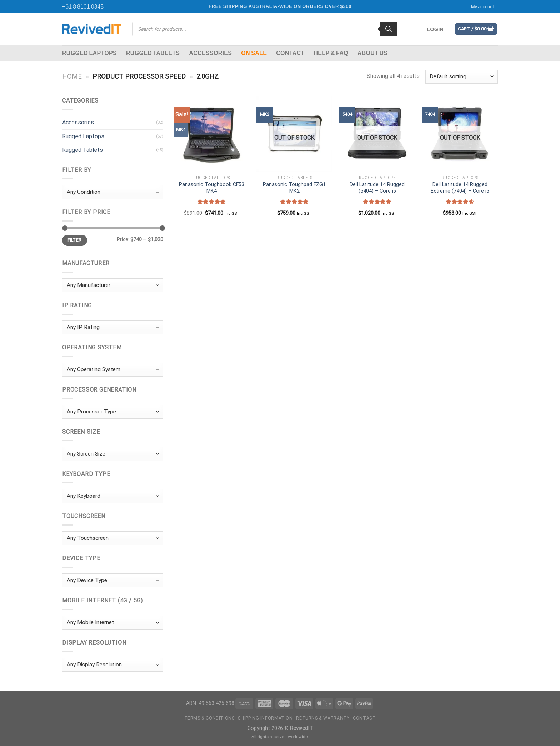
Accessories (210, 53)
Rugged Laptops (89, 53)
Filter (74, 240)
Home (72, 76)
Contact (290, 53)
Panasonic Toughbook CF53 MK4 (212, 188)
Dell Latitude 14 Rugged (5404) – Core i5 (377, 188)
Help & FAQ (331, 53)
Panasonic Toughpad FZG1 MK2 (294, 188)
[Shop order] (462, 77)
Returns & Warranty (323, 718)
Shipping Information (265, 718)
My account (482, 6)
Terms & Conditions (209, 718)
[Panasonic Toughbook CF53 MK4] (211, 134)
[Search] (389, 29)
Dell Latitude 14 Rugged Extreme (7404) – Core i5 (460, 188)
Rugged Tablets (153, 53)
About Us (373, 53)
